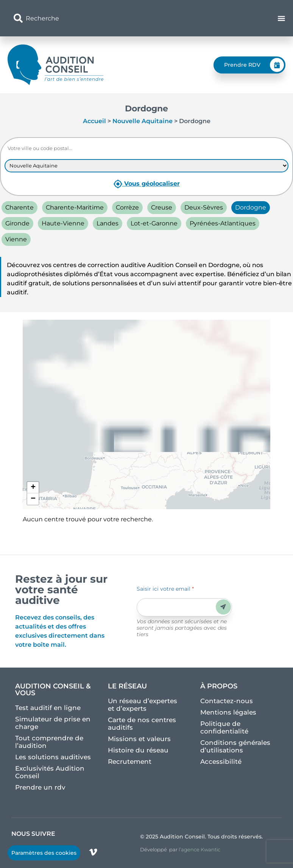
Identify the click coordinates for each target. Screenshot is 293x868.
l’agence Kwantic (199, 849)
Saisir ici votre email (165, 589)
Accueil (94, 121)
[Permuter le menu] (282, 18)
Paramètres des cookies (44, 853)
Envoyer (223, 607)
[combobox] (101, 18)
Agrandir (149, 332)
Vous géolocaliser (147, 184)
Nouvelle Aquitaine (143, 121)
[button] (33, 488)
